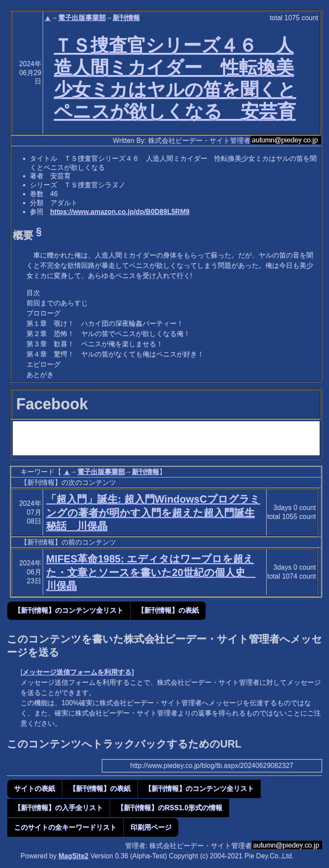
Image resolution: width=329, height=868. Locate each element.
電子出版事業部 (82, 18)
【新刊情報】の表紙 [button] (168, 610)
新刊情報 (126, 18)
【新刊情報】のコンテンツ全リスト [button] (69, 610)
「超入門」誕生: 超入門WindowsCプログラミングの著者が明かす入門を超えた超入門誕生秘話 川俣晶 (153, 512)
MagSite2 (73, 856)
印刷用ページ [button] (151, 827)
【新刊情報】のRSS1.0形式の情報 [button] (170, 808)
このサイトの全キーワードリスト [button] (65, 827)
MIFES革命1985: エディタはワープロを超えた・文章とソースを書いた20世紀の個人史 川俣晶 (151, 572)
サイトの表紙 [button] (35, 788)
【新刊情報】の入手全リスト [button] (58, 808)
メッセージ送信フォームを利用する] (78, 672)
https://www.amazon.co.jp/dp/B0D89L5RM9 (120, 212)
